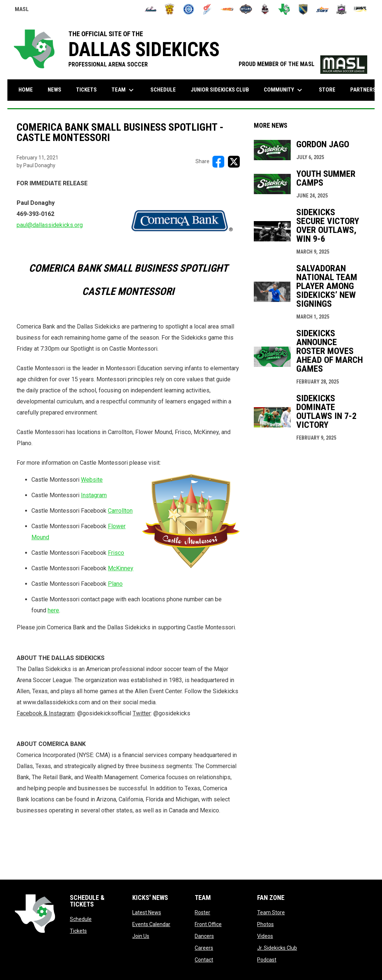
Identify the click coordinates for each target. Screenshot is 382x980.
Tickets (78, 931)
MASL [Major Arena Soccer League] (22, 10)
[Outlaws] (246, 9)
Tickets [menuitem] (86, 90)
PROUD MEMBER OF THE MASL (303, 64)
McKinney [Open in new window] (121, 568)
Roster (202, 912)
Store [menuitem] (327, 90)
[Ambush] (151, 9)
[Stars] (322, 9)
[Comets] (208, 9)
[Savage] (265, 9)
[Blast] (170, 9)
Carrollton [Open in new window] (120, 511)
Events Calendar (151, 924)
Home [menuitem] (26, 90)
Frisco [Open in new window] (116, 553)
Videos (265, 936)
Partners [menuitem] (363, 90)
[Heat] (227, 9)
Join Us (141, 936)
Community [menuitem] (284, 90)
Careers (204, 948)
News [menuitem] (54, 90)
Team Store (271, 912)
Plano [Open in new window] (115, 584)
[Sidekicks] (284, 9)
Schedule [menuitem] (163, 90)
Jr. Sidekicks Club (277, 948)
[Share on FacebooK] (218, 162)
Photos (265, 924)
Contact (204, 960)
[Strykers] (342, 9)
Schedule (81, 919)
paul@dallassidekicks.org (50, 225)
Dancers (204, 936)
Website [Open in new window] (92, 480)
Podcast (267, 960)
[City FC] (189, 9)
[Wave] (360, 9)
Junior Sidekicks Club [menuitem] (220, 90)
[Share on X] (234, 162)
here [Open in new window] (53, 610)
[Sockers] (303, 9)
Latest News (147, 912)
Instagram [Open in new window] (94, 495)
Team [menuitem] (124, 90)
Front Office (208, 924)
